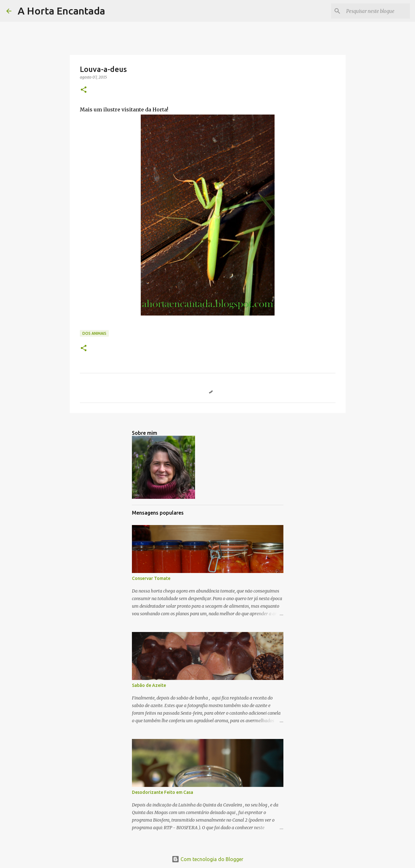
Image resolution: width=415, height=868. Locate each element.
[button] (84, 90)
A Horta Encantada (61, 11)
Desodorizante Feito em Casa (163, 792)
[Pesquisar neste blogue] (377, 11)
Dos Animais (94, 333)
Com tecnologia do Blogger (207, 859)
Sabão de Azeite (149, 685)
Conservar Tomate (151, 578)
